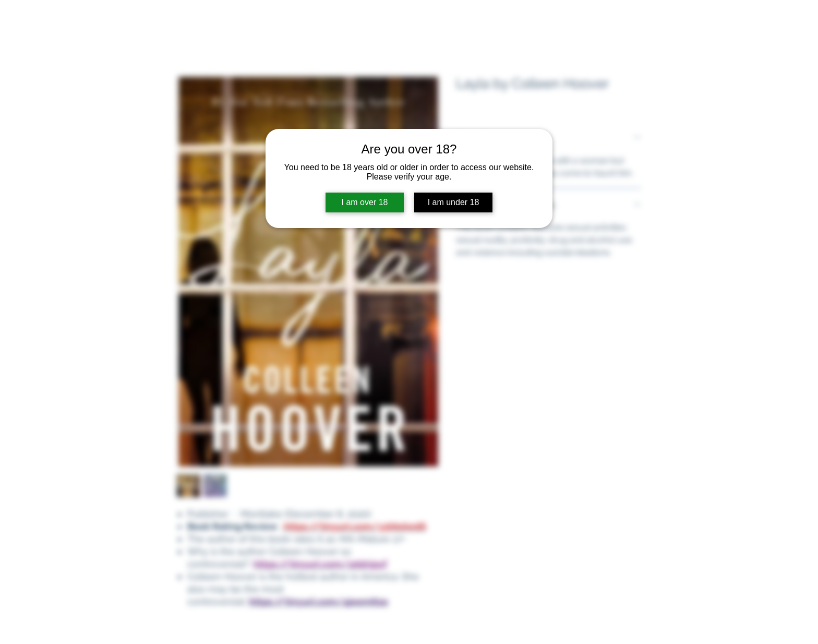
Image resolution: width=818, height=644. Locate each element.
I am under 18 (454, 202)
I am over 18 (365, 202)
